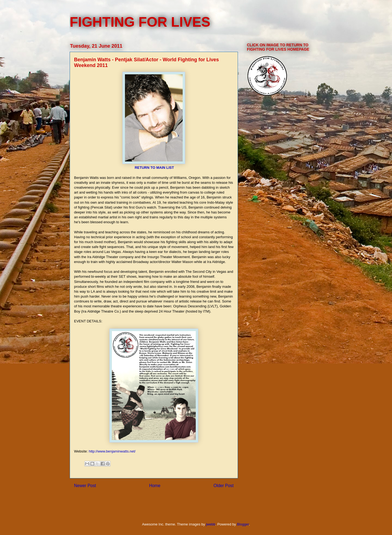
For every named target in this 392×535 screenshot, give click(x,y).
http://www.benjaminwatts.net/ (112, 451)
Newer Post (85, 486)
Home (155, 486)
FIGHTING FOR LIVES (140, 22)
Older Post (223, 486)
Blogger (243, 524)
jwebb (211, 524)
